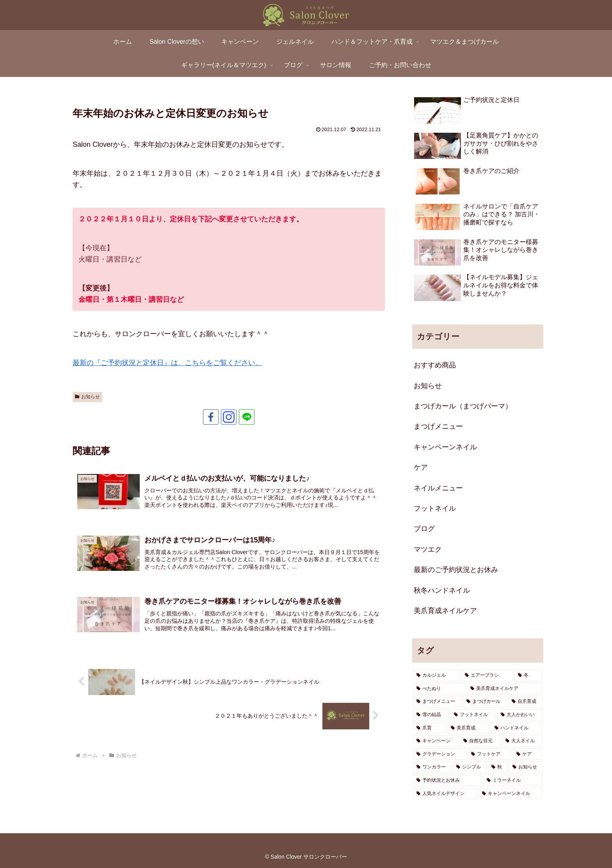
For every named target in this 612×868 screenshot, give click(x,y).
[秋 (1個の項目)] (498, 767)
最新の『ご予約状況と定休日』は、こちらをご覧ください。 (167, 363)
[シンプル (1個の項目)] (470, 767)
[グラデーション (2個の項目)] (439, 754)
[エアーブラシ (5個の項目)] (487, 676)
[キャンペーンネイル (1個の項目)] (511, 794)
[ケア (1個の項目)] (528, 754)
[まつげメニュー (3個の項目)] (437, 702)
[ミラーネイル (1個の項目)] (513, 781)
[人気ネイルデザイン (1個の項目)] (445, 794)
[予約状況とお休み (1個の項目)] (447, 781)
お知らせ (87, 397)
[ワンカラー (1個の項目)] (432, 767)
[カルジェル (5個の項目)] (436, 676)
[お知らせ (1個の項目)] (526, 767)
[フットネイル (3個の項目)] (473, 715)
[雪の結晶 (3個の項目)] (431, 715)
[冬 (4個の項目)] (528, 676)
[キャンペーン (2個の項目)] (436, 741)
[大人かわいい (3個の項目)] (520, 715)
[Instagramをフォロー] (229, 417)
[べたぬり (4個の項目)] (439, 689)
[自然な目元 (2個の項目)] (480, 741)
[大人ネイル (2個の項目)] (522, 741)
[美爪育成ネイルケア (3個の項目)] (505, 689)
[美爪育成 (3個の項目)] (468, 728)
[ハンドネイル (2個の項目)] (517, 728)
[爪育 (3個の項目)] (429, 728)
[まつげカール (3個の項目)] (485, 702)
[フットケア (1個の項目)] (489, 754)
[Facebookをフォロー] (211, 417)
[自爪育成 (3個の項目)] (525, 702)
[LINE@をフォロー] (247, 417)
